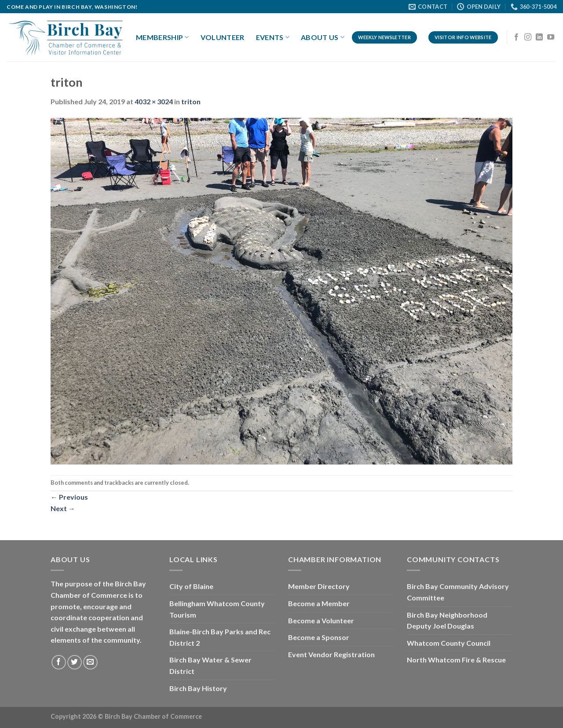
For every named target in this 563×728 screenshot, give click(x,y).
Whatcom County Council (449, 643)
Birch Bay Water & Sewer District (210, 665)
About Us (323, 37)
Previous (69, 497)
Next (63, 508)
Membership (163, 37)
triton (191, 101)
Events (273, 37)
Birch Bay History (198, 688)
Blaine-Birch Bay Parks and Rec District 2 (220, 637)
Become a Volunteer (321, 620)
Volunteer (223, 37)
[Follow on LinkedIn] (539, 37)
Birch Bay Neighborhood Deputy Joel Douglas (447, 620)
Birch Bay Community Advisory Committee (458, 592)
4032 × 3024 (154, 101)
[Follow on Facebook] (516, 37)
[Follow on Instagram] (528, 37)
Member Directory (319, 586)
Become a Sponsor (319, 637)
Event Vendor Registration (331, 654)
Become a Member (319, 603)
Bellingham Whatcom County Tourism (217, 609)
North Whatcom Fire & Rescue (456, 660)
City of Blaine (191, 586)
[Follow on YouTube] (551, 37)
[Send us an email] (90, 662)
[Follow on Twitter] (75, 662)
